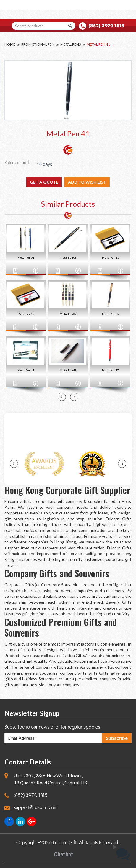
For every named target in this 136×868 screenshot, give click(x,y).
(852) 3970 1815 (106, 26)
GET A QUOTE (44, 182)
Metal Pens (71, 44)
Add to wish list (87, 182)
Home (10, 44)
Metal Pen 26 (110, 314)
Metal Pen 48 (68, 370)
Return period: (17, 163)
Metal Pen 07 (68, 314)
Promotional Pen (38, 44)
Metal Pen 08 (68, 258)
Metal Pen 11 (110, 258)
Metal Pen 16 (26, 314)
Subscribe (117, 738)
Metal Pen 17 (110, 370)
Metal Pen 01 (26, 258)
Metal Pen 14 (26, 370)
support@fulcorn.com (36, 807)
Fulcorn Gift (65, 843)
